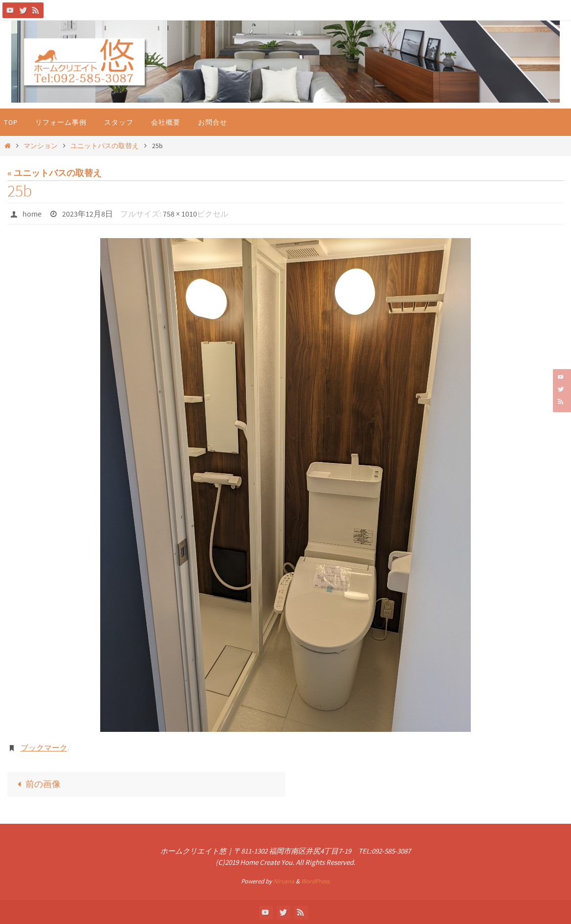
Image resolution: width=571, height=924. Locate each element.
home (32, 214)
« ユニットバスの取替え (55, 173)
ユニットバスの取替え (105, 146)
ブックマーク (44, 748)
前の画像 (36, 784)
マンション (41, 146)
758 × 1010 (180, 214)
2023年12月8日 (88, 214)
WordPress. (316, 881)
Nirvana (284, 881)
